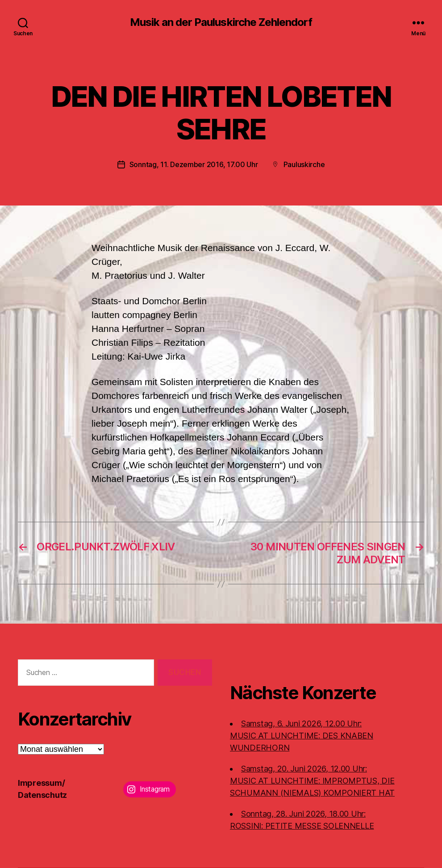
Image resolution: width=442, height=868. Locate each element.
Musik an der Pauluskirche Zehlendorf (221, 22)
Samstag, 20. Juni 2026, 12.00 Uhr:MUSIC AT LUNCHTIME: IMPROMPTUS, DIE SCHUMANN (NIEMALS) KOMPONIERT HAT (312, 781)
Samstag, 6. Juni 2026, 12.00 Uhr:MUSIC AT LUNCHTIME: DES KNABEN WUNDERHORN (302, 736)
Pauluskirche (304, 164)
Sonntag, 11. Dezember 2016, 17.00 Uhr (194, 164)
